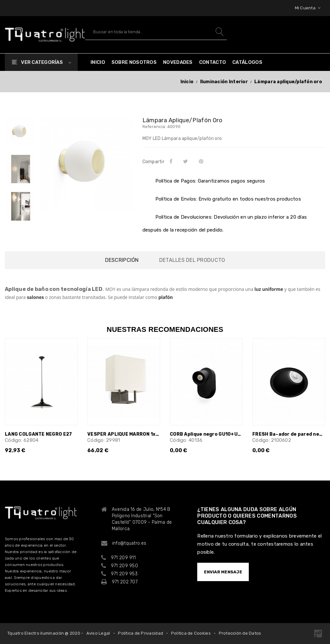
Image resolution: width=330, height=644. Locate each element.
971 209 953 (124, 574)
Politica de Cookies (191, 633)
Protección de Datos (240, 633)
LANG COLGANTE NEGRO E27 (38, 434)
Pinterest (202, 161)
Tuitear (187, 161)
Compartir (172, 161)
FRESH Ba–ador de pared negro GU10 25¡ (289, 434)
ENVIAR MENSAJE (223, 572)
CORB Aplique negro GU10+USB (206, 434)
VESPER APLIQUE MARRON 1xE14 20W (124, 434)
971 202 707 (125, 582)
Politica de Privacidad (141, 633)
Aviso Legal (98, 633)
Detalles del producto (192, 260)
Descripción (122, 260)
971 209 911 (123, 558)
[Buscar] (156, 32)
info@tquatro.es (129, 543)
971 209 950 (124, 566)
